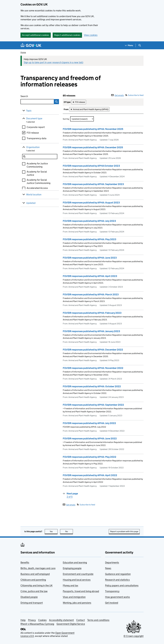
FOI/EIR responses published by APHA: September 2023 (93, 184)
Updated (31, 203)
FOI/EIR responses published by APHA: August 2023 (91, 203)
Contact (81, 620)
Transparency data (37, 138)
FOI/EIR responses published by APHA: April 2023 (90, 276)
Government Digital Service (71, 624)
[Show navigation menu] (129, 45)
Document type (34, 118)
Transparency (112, 591)
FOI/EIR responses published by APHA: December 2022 (93, 350)
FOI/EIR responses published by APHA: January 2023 (91, 331)
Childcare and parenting (33, 580)
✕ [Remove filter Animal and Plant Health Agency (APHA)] (71, 109)
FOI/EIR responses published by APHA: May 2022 (89, 457)
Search (34, 96)
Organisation (33, 147)
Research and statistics (117, 580)
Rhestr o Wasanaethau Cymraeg (37, 624)
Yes (54, 531)
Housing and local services (77, 580)
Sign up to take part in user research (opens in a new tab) (53, 62)
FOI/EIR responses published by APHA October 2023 (91, 166)
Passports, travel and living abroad (81, 591)
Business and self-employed (35, 574)
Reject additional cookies (67, 35)
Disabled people (29, 597)
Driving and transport (32, 603)
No (69, 531)
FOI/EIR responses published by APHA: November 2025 (93, 129)
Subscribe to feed (134, 95)
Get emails (117, 95)
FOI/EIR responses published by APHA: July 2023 (89, 221)
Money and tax (70, 585)
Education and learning (75, 562)
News (108, 568)
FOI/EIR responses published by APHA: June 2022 (90, 439)
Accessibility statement (61, 620)
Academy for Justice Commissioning (37, 165)
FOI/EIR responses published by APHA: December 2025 (93, 147)
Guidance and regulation (118, 574)
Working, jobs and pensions (77, 603)
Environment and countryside (78, 574)
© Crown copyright (134, 636)
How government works (117, 597)
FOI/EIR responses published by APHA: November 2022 (93, 368)
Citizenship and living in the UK (37, 585)
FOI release (33, 133)
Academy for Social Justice (37, 173)
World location (34, 195)
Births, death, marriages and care (38, 568)
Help (23, 620)
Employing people (72, 568)
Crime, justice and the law (34, 591)
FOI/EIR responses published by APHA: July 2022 (89, 423)
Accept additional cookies (36, 35)
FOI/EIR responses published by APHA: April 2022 (90, 475)
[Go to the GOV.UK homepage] (31, 45)
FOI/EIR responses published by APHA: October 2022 (92, 386)
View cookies (91, 35)
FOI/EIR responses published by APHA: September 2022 (93, 405)
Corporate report (36, 127)
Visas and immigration (74, 597)
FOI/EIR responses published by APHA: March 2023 (91, 294)
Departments (112, 562)
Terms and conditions (98, 620)
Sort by (66, 119)
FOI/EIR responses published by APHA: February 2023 (92, 313)
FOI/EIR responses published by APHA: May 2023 (89, 239)
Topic (29, 111)
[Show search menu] (140, 45)
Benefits (25, 562)
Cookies (42, 620)
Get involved (112, 603)
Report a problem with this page (124, 531)
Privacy (32, 620)
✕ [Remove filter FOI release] (73, 102)
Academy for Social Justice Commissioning (39, 181)
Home (23, 52)
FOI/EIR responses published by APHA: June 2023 (90, 258)
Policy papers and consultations (122, 585)
